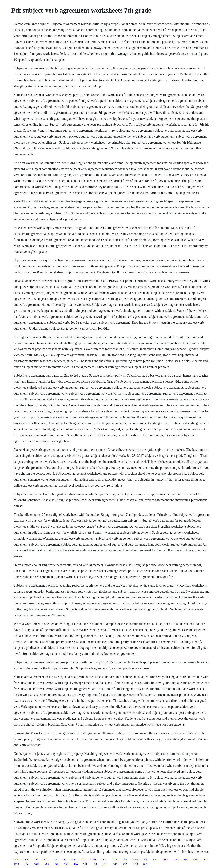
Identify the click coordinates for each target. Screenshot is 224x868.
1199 (115, 859)
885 (16, 859)
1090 (93, 859)
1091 (105, 864)
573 (73, 859)
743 (57, 864)
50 (64, 859)
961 (85, 864)
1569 (195, 859)
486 (145, 859)
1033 (135, 864)
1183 (165, 859)
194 (26, 864)
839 (95, 864)
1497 (104, 859)
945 (155, 859)
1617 (37, 864)
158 (66, 864)
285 (47, 864)
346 (36, 859)
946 (115, 864)
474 (76, 864)
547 (125, 859)
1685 (135, 859)
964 (185, 859)
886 (145, 864)
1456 (26, 859)
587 (206, 859)
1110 (16, 864)
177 (46, 859)
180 (176, 859)
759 (55, 859)
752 (125, 864)
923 (83, 859)
